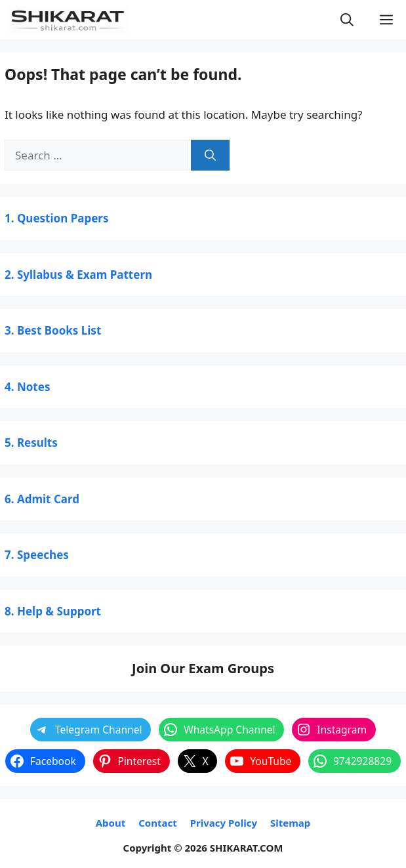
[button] (347, 20)
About (111, 823)
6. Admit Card (42, 499)
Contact (158, 823)
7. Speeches (37, 555)
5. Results (31, 443)
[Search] (210, 155)
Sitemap (290, 823)
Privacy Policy (224, 823)
